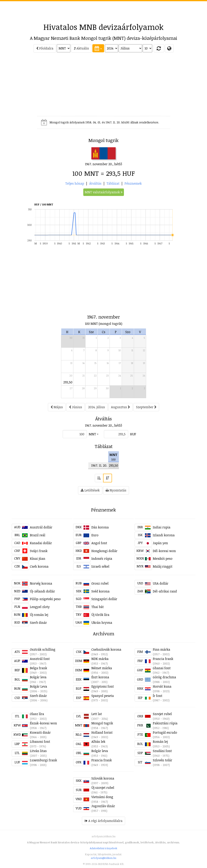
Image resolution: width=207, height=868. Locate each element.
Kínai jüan (38, 559)
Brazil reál (38, 535)
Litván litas (38, 751)
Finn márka (162, 649)
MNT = (94, 434)
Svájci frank (39, 551)
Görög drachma (164, 677)
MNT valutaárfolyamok (104, 192)
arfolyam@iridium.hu (103, 858)
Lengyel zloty (40, 607)
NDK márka (100, 659)
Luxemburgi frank (43, 760)
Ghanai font (162, 668)
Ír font (158, 696)
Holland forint (102, 732)
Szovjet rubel (162, 714)
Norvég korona (41, 583)
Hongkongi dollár (104, 551)
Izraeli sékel (100, 566)
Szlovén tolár (163, 760)
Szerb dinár (38, 623)
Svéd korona (100, 591)
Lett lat (97, 714)
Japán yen (160, 543)
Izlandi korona (164, 535)
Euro (95, 535)
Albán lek (98, 742)
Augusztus (120, 407)
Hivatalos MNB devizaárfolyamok (103, 27)
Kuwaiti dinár (40, 732)
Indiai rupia (162, 527)
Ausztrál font (40, 659)
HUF (133, 434)
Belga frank (39, 668)
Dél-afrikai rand (165, 591)
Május (57, 407)
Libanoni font (40, 742)
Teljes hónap (75, 183)
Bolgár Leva (39, 686)
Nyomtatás (116, 490)
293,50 (68, 382)
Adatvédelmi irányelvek (103, 848)
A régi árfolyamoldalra (103, 821)
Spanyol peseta (103, 696)
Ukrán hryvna (102, 623)
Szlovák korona (103, 778)
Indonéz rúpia (102, 559)
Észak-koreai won (43, 723)
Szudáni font (162, 751)
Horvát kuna (162, 686)
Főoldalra (45, 48)
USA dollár (161, 583)
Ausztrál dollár (41, 527)
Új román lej (39, 615)
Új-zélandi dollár (42, 591)
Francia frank (163, 659)
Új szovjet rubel (103, 788)
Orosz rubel (100, 583)
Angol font (99, 543)
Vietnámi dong (102, 797)
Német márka (102, 668)
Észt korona (100, 677)
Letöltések (90, 490)
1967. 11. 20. (99, 465)
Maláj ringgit (163, 566)
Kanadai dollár (41, 543)
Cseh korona (39, 566)
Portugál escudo (165, 732)
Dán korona (100, 527)
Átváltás (95, 183)
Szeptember (146, 407)
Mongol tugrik (102, 723)
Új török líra (100, 615)
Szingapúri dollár (104, 599)
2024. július (97, 407)
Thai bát (98, 607)
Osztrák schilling (43, 649)
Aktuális (81, 48)
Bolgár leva (38, 677)
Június (76, 407)
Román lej (160, 742)
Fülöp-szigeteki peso (45, 599)
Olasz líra (37, 714)
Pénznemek (133, 183)
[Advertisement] (103, 10)
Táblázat (113, 183)
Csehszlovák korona (106, 649)
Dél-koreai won (164, 551)
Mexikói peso (163, 559)
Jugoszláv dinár (103, 806)
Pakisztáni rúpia (165, 723)
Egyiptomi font (103, 686)
